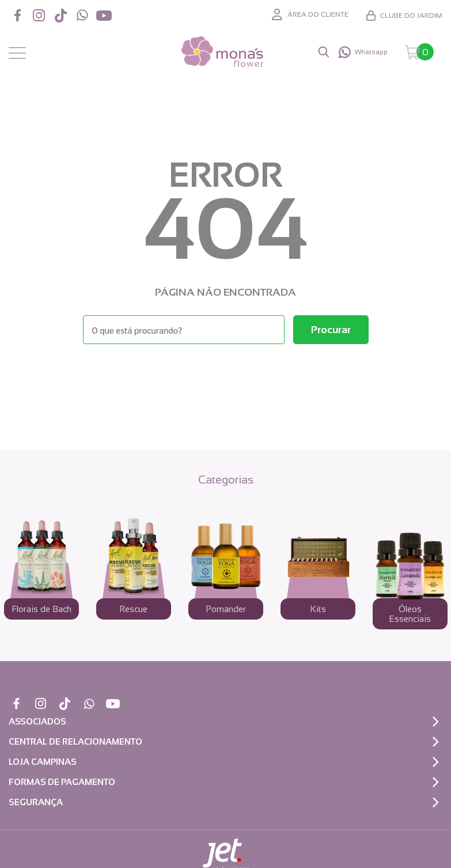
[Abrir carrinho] (419, 52)
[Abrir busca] (324, 52)
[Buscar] (331, 330)
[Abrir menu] (17, 54)
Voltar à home (226, 375)
